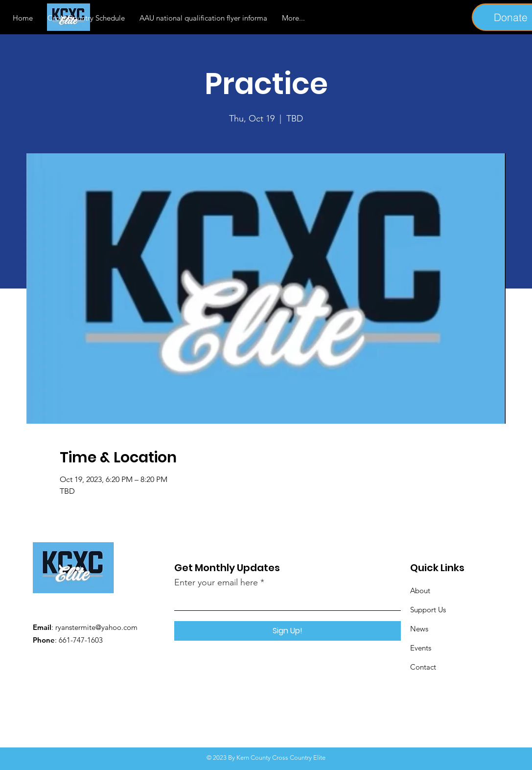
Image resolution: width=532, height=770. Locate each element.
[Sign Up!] (288, 631)
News (419, 629)
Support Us (428, 610)
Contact (423, 667)
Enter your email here (216, 582)
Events (421, 648)
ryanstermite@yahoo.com (96, 627)
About (420, 590)
